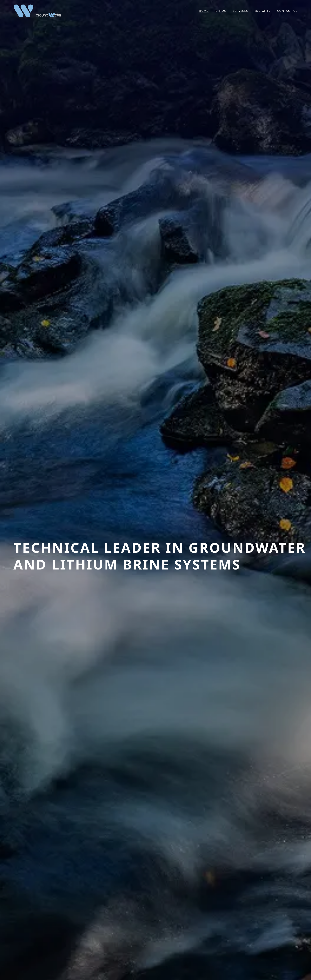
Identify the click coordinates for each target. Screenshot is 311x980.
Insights (263, 11)
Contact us (287, 11)
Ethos (221, 11)
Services (240, 11)
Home (204, 11)
